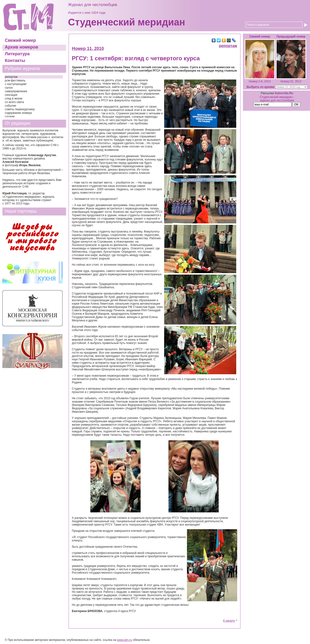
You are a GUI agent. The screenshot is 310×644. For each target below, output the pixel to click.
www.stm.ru (124, 640)
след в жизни (14, 98)
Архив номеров (22, 47)
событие (10, 106)
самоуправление (16, 91)
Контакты (15, 61)
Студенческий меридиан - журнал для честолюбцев (277, 99)
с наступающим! (16, 84)
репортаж (11, 77)
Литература (17, 54)
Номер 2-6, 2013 (260, 81)
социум (10, 117)
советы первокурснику (20, 109)
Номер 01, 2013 (291, 81)
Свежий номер (20, 40)
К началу (229, 621)
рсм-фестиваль (15, 80)
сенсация (11, 95)
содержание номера (18, 113)
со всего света (14, 102)
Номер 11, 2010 (88, 49)
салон (9, 88)
